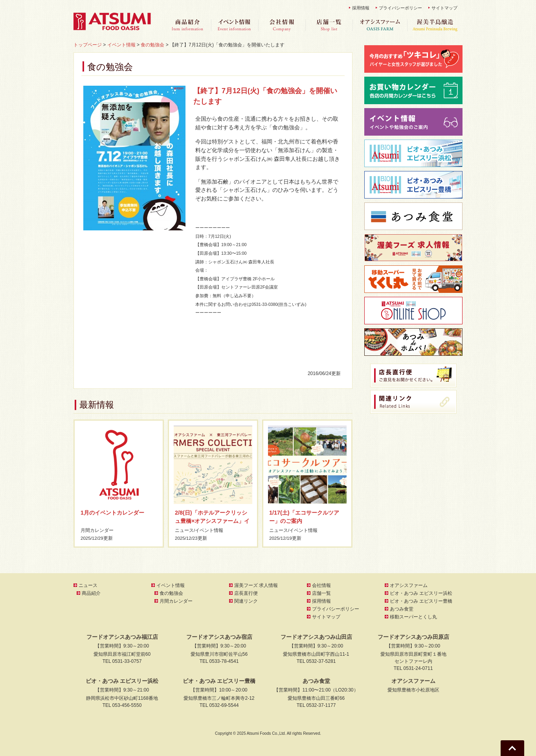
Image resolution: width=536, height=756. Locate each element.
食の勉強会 (171, 593)
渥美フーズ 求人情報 (256, 585)
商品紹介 (187, 25)
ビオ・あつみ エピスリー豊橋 (421, 601)
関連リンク (246, 601)
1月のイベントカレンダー (112, 513)
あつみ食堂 (402, 609)
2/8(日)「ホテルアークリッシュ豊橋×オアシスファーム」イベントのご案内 (212, 521)
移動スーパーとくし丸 (413, 617)
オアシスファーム (380, 25)
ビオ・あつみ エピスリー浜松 (421, 593)
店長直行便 (246, 593)
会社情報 (282, 25)
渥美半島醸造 (435, 25)
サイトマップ (444, 8)
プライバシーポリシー (400, 8)
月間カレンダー (97, 530)
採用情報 (361, 8)
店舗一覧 (329, 25)
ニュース (184, 530)
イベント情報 (235, 25)
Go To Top (512, 748)
